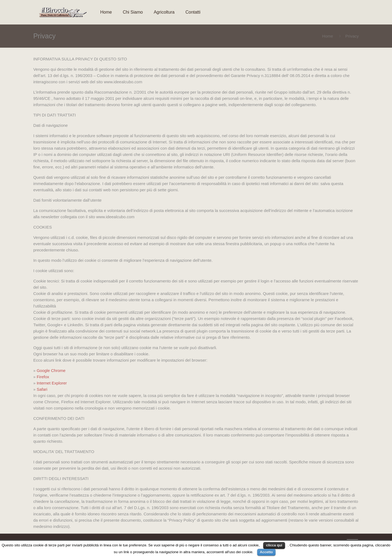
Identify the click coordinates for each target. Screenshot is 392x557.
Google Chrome (51, 370)
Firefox (43, 377)
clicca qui (274, 545)
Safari (42, 389)
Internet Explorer (51, 383)
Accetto (267, 552)
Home (327, 36)
